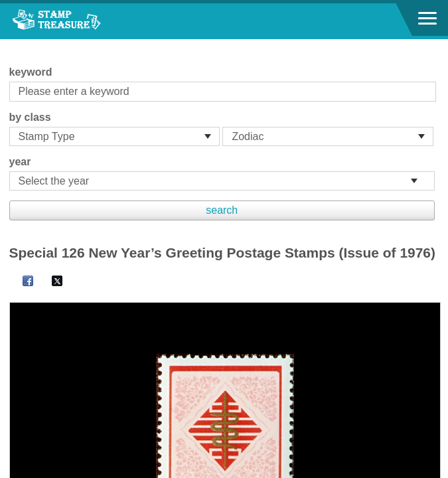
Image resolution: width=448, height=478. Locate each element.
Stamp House (83, 21)
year (20, 162)
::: (14, 45)
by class (30, 117)
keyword (31, 72)
